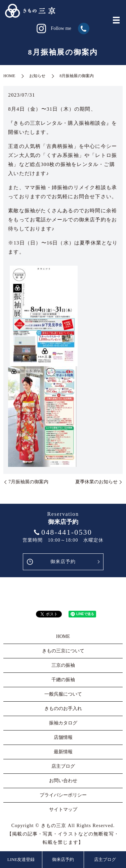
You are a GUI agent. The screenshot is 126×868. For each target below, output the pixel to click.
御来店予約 (63, 562)
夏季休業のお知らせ (96, 482)
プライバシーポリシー (63, 795)
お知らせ (37, 76)
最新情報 (63, 752)
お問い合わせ (63, 781)
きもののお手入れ (63, 709)
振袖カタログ (63, 723)
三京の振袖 (63, 665)
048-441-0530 (67, 532)
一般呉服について (63, 694)
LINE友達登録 (21, 859)
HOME (9, 76)
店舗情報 (63, 737)
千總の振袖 (63, 680)
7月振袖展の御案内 (28, 482)
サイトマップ (63, 809)
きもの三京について (63, 651)
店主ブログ (105, 859)
